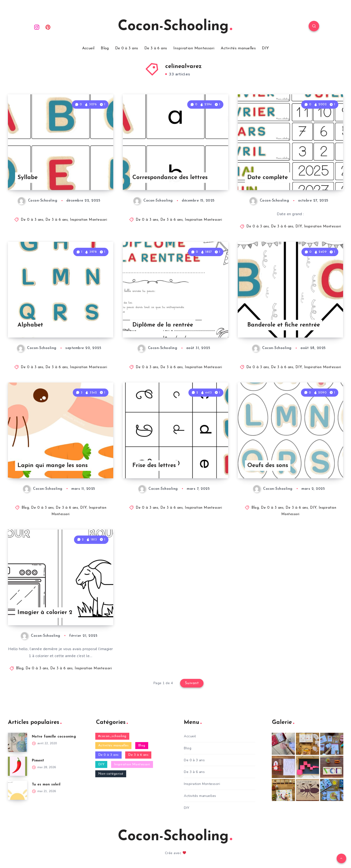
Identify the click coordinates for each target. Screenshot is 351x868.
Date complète (268, 178)
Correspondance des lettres (170, 178)
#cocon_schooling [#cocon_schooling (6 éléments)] (112, 736)
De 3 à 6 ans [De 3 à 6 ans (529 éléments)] (138, 755)
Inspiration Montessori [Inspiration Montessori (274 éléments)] (132, 764)
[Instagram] (37, 27)
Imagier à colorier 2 (45, 613)
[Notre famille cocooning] (17, 742)
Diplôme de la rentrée (163, 325)
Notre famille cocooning (54, 737)
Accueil (88, 48)
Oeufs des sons (268, 466)
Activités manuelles (238, 48)
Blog (105, 48)
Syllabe (28, 178)
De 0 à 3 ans (127, 48)
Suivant (192, 683)
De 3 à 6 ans (156, 48)
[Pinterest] (48, 27)
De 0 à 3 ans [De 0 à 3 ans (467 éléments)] (108, 755)
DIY (265, 48)
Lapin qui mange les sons (53, 466)
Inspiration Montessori (194, 48)
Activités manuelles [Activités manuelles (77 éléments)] (113, 746)
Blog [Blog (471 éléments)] (142, 746)
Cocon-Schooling (175, 27)
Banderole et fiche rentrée (284, 325)
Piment (38, 761)
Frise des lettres (154, 466)
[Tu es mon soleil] (17, 790)
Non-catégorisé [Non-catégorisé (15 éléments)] (111, 774)
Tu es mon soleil (46, 785)
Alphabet (30, 325)
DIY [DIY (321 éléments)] (101, 764)
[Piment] (17, 766)
